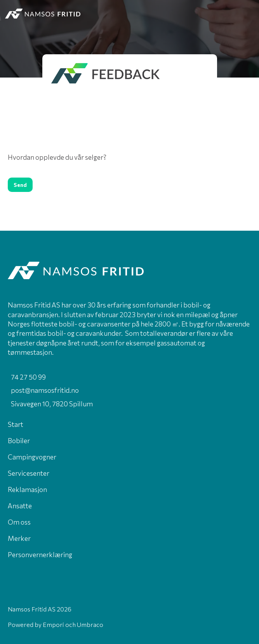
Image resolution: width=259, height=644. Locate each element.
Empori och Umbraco (73, 624)
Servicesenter (29, 473)
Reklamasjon (27, 489)
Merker (19, 538)
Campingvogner (32, 457)
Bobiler (19, 440)
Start (16, 424)
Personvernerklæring (40, 554)
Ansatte (20, 506)
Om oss (19, 522)
